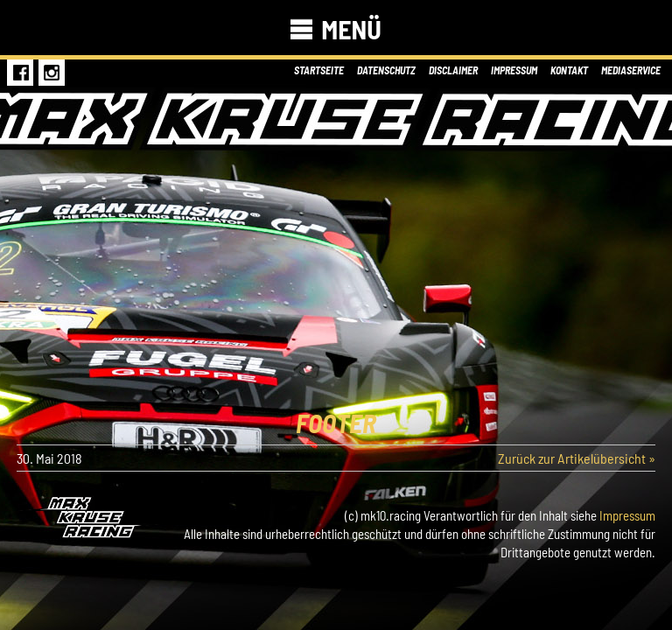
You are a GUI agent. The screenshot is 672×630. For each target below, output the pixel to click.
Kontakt (569, 70)
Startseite (319, 70)
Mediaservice (631, 70)
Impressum (514, 70)
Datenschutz (386, 70)
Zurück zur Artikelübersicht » (577, 458)
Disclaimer (453, 70)
